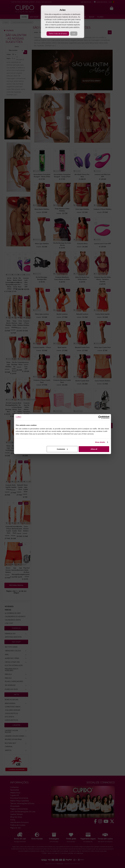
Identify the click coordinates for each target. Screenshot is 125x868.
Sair (74, 34)
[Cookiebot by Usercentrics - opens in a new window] (100, 417)
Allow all (94, 449)
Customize (62, 449)
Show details (100, 442)
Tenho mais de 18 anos (58, 34)
